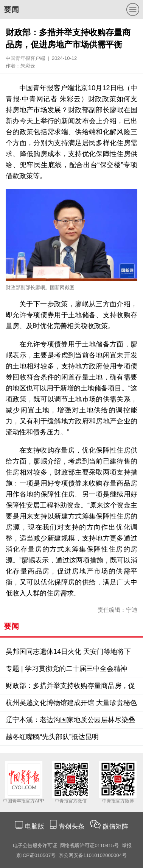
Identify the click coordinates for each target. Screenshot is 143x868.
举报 (127, 845)
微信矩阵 (115, 826)
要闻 (11, 9)
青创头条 (72, 826)
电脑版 (34, 826)
